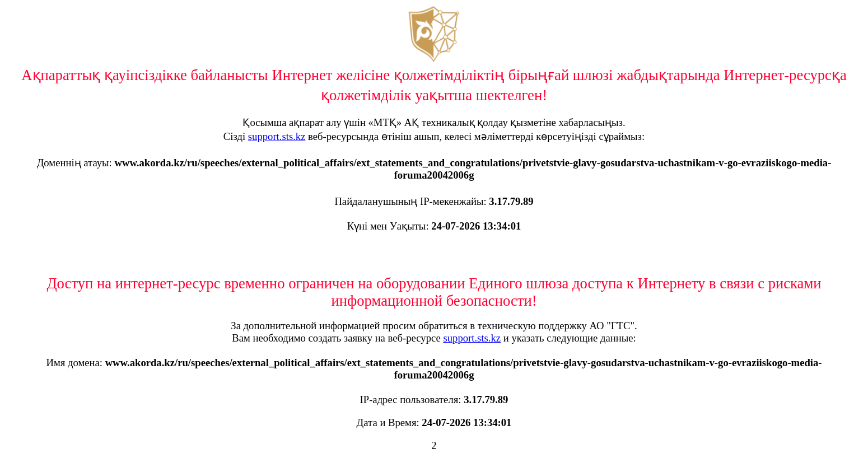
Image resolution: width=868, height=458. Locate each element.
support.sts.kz (277, 136)
